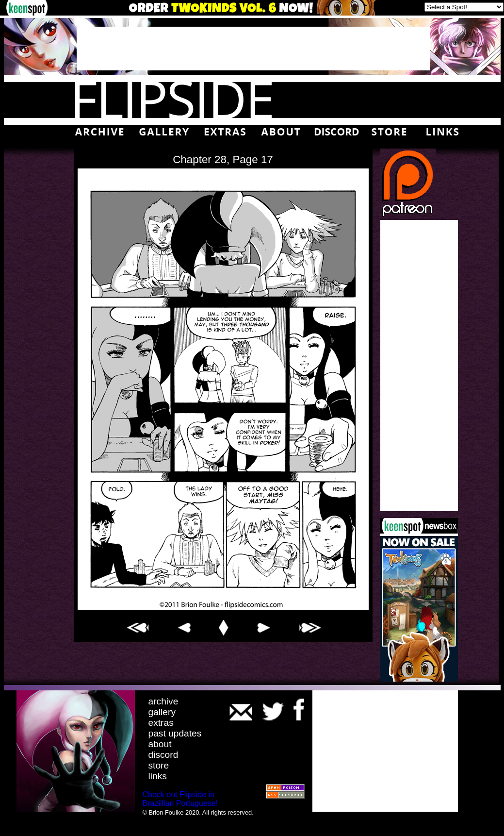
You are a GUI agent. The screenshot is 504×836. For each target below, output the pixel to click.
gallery (162, 712)
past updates (175, 733)
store (159, 765)
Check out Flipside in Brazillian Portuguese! (180, 799)
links (158, 776)
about (160, 744)
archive (163, 701)
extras (161, 723)
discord (163, 755)
